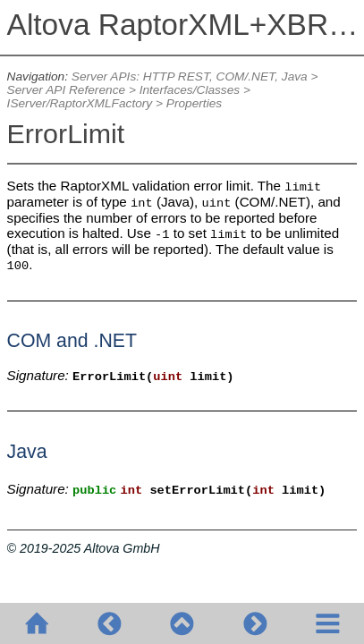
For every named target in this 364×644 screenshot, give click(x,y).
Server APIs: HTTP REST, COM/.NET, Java (190, 76)
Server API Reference (66, 90)
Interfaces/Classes (190, 90)
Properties (194, 103)
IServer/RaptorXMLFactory (80, 103)
